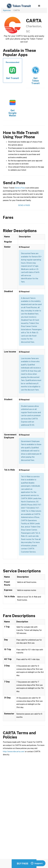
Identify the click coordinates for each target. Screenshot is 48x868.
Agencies (7, 10)
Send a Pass (20, 188)
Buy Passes (24, 864)
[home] (19, 6)
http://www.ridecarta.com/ (14, 752)
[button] (39, 6)
